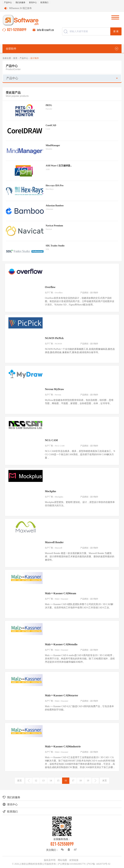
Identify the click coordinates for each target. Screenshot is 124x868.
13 (43, 781)
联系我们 (44, 2)
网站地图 (62, 860)
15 (58, 781)
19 (88, 781)
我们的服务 (20, 2)
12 (36, 781)
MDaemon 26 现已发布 (20, 8)
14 (51, 781)
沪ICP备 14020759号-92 (99, 864)
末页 (105, 781)
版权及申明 (50, 860)
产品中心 (8, 2)
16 (66, 781)
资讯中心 (33, 2)
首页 (15, 58)
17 (73, 781)
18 (81, 781)
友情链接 (74, 860)
